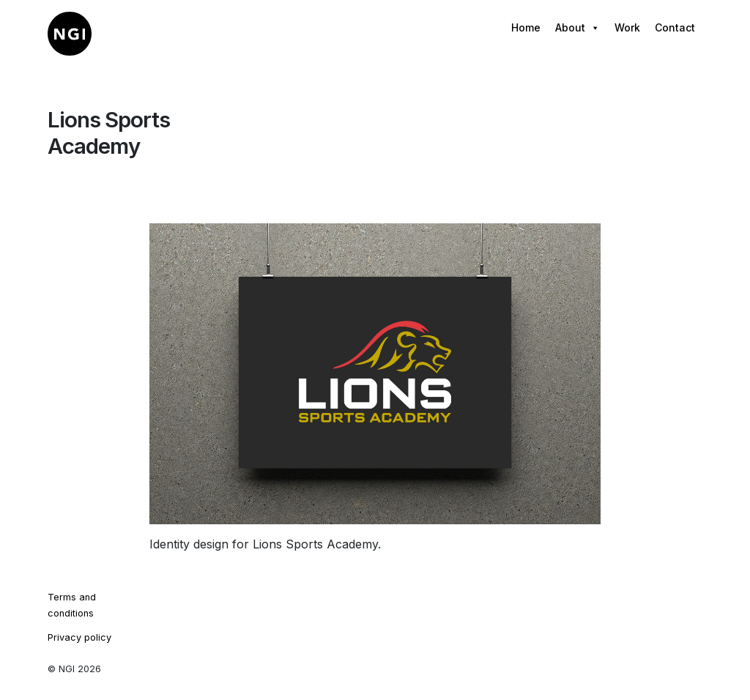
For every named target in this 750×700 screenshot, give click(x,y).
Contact (675, 27)
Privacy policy (79, 637)
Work (627, 27)
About (578, 28)
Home (526, 27)
